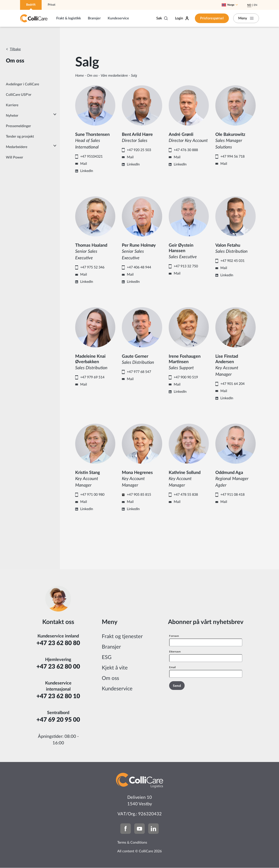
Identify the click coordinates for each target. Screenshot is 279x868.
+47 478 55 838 (186, 495)
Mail (84, 164)
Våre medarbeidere (114, 76)
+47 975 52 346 (92, 267)
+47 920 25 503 (139, 150)
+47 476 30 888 (186, 150)
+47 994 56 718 (232, 157)
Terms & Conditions (132, 843)
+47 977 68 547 (139, 372)
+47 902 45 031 (232, 261)
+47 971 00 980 (92, 495)
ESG (107, 657)
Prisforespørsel (211, 18)
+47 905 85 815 (139, 495)
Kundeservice (118, 18)
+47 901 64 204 (232, 384)
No (249, 5)
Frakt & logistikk (69, 18)
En (255, 5)
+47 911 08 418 (232, 495)
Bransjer (94, 18)
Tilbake (15, 49)
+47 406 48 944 (139, 267)
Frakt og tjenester (122, 637)
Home (80, 76)
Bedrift (31, 5)
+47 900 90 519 (186, 377)
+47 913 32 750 (186, 266)
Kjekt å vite (115, 668)
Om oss (92, 76)
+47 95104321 (91, 157)
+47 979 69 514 (92, 377)
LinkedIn (87, 171)
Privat (52, 5)
